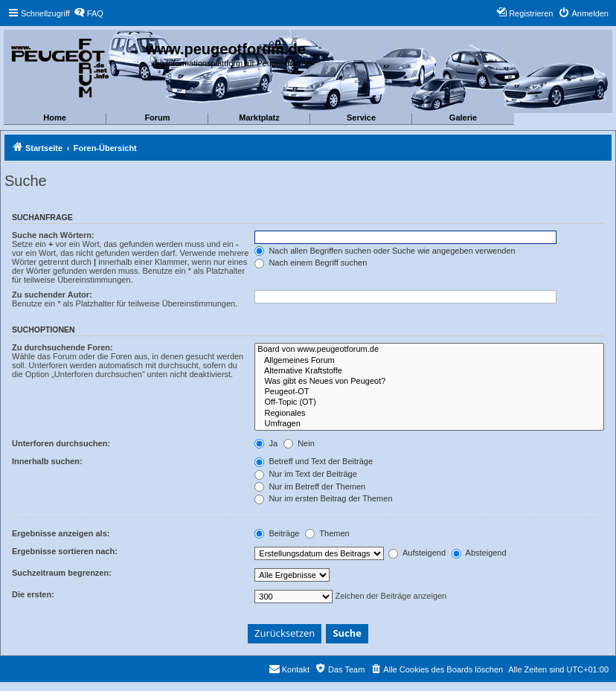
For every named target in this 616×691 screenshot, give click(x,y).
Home (55, 118)
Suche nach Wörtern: (53, 235)
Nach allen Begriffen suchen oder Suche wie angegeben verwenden (385, 251)
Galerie (463, 118)
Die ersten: (33, 594)
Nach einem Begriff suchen (311, 263)
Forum (157, 118)
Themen (327, 533)
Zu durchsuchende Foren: (62, 347)
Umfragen (429, 424)
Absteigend (479, 553)
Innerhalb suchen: (47, 461)
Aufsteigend (417, 553)
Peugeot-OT (429, 392)
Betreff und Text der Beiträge (314, 461)
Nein (299, 443)
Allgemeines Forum (429, 361)
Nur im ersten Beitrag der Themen (323, 498)
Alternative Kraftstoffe (429, 371)
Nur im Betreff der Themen (310, 486)
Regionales (429, 414)
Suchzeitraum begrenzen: (62, 573)
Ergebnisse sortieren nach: (65, 551)
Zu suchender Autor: (52, 295)
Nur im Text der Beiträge (305, 474)
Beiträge (277, 533)
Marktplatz (259, 118)
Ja (266, 443)
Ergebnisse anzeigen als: (61, 533)
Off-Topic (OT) (429, 402)
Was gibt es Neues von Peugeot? (429, 382)
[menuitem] (89, 13)
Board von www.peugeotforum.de (429, 350)
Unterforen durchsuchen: (61, 443)
